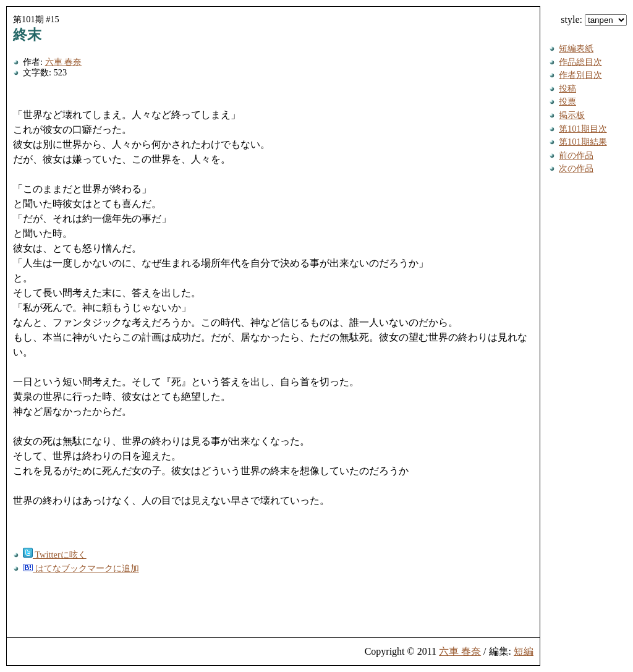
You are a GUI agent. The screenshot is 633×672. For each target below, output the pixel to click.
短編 (524, 651)
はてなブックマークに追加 (81, 568)
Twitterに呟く (55, 555)
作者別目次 (580, 75)
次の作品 (576, 168)
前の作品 (576, 155)
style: (594, 19)
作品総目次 (580, 62)
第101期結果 (583, 142)
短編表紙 (576, 48)
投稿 (567, 88)
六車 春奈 (64, 62)
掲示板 (572, 115)
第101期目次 (583, 129)
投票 (567, 101)
